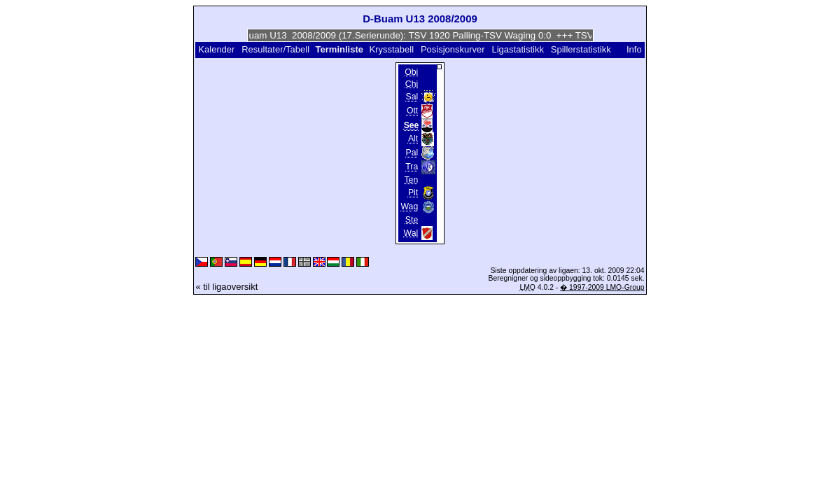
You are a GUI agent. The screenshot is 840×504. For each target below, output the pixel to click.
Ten (411, 180)
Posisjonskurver (453, 49)
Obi (411, 72)
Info (634, 49)
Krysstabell (392, 49)
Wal (411, 233)
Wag (410, 207)
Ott (412, 111)
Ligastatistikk (518, 49)
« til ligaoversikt (226, 287)
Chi (412, 84)
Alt (413, 139)
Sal (412, 97)
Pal (412, 153)
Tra (412, 167)
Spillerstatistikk (581, 49)
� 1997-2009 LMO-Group (602, 287)
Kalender (216, 49)
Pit (413, 193)
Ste (412, 220)
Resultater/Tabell (275, 49)
